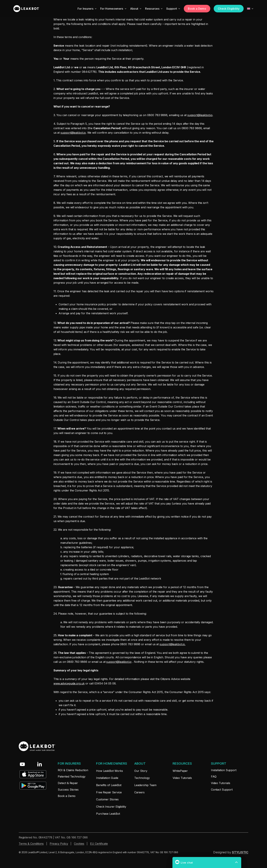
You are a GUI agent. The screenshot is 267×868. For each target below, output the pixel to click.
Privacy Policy (59, 844)
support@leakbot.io (200, 115)
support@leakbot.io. (172, 644)
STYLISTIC (240, 852)
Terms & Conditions (31, 844)
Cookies (79, 844)
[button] (69, 763)
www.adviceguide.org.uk (69, 683)
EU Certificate (99, 844)
